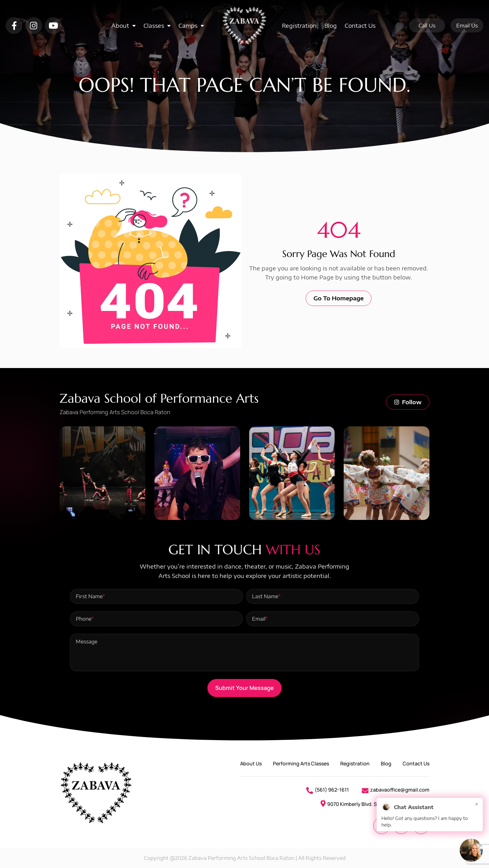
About (123, 26)
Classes (157, 26)
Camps (191, 26)
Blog (331, 25)
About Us (251, 764)
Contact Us (360, 25)
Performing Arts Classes (301, 764)
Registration (299, 25)
